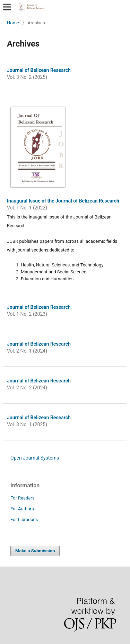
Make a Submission (35, 551)
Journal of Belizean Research (39, 70)
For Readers (23, 498)
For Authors (22, 509)
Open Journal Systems (35, 458)
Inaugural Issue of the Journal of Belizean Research (63, 201)
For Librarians (24, 519)
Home (13, 23)
